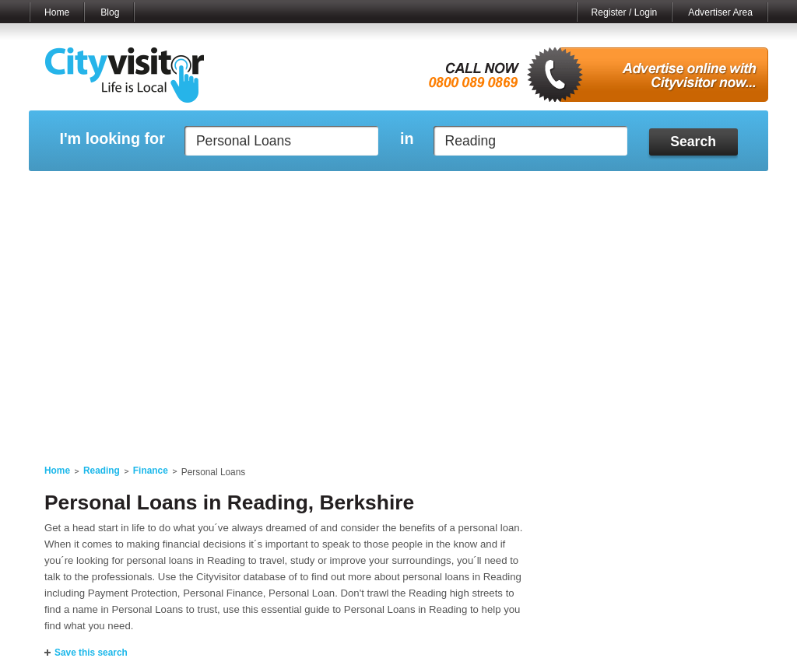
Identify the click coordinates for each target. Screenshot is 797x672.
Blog (110, 12)
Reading (102, 471)
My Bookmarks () (702, 191)
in (407, 139)
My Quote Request (600, 191)
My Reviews (333, 191)
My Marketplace (177, 191)
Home (57, 12)
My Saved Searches (494, 191)
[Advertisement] (398, 328)
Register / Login (625, 12)
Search (693, 142)
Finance (151, 471)
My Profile (406, 191)
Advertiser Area (720, 12)
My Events (259, 191)
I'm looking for (112, 139)
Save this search (91, 653)
